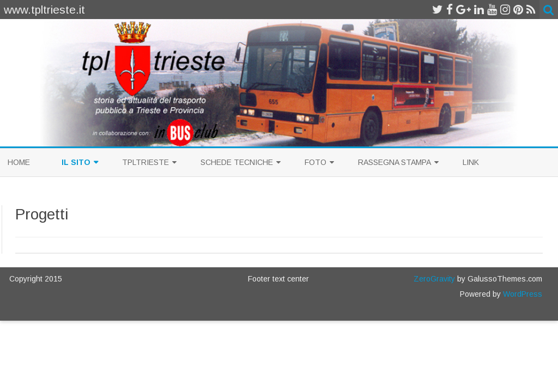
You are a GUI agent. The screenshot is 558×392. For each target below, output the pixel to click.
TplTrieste (145, 162)
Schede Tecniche (237, 162)
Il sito (76, 162)
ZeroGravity (434, 279)
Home (19, 162)
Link (471, 162)
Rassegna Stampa (395, 162)
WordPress (521, 294)
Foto (316, 162)
